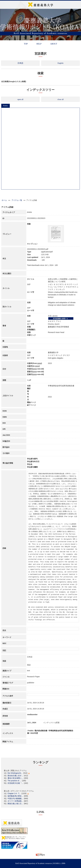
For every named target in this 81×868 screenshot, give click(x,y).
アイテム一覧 (17, 200)
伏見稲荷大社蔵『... (15, 783)
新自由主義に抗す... (15, 776)
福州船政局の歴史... (15, 796)
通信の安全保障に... (15, 778)
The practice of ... (14, 781)
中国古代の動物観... (15, 798)
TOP (26, 44)
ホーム (4, 200)
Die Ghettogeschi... (15, 773)
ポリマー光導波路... (15, 801)
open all (20, 99)
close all (61, 99)
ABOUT (54, 44)
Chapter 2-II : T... (14, 793)
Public (6, 106)
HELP (39, 44)
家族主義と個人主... (15, 804)
